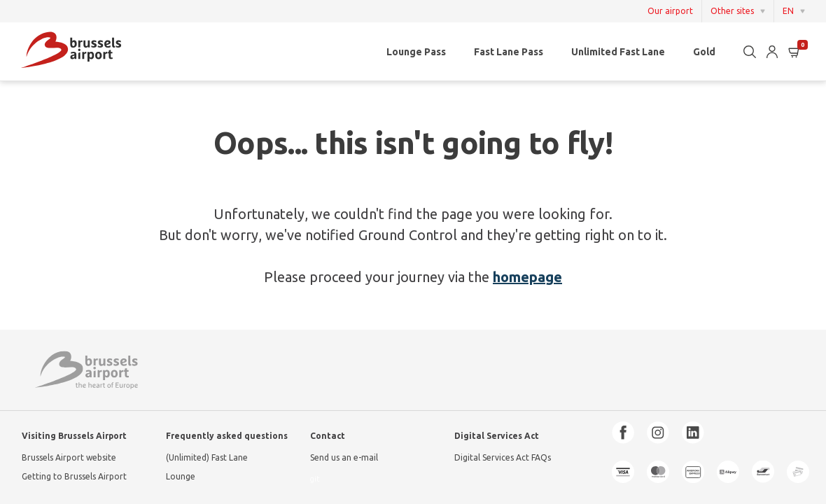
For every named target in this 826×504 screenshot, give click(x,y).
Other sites (732, 11)
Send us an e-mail (344, 457)
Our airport (670, 11)
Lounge (181, 476)
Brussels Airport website (69, 457)
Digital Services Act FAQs (503, 457)
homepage (527, 277)
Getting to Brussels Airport (74, 476)
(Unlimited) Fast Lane (207, 457)
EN (788, 11)
